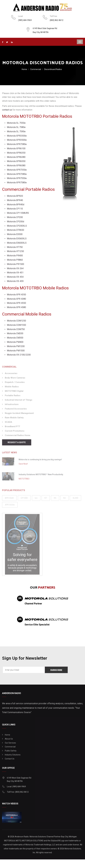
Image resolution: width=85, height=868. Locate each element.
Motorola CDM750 (16, 329)
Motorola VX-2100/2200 (19, 355)
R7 (46, 499)
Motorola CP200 (15, 217)
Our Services (10, 743)
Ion (36, 499)
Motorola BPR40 (15, 200)
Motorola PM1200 (16, 346)
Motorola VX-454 (15, 277)
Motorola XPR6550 (16, 161)
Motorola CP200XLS (17, 226)
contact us (7, 110)
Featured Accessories (16, 410)
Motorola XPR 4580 (16, 307)
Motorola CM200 (15, 333)
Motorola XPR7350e (17, 170)
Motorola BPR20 (15, 196)
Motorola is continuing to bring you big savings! (40, 460)
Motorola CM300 (15, 338)
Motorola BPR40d (16, 205)
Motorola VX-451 (15, 273)
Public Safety (11, 751)
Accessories (11, 374)
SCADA (8, 423)
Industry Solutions (13, 755)
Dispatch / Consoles (15, 383)
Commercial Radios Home (18, 436)
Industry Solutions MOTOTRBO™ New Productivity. (41, 475)
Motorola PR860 (15, 260)
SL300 (75, 499)
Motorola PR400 (15, 256)
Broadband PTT (13, 427)
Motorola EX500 (15, 234)
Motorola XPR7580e (17, 183)
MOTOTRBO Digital (14, 392)
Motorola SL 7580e (16, 127)
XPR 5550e (10, 506)
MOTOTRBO (24, 480)
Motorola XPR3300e (17, 136)
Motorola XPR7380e (17, 144)
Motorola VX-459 (15, 281)
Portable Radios (13, 396)
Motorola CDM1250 (16, 321)
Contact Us (10, 759)
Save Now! (23, 465)
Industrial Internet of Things (19, 401)
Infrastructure (12, 405)
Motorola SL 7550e (16, 123)
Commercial (36, 69)
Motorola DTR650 (15, 230)
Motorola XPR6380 (16, 157)
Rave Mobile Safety (14, 419)
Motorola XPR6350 (16, 153)
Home (24, 69)
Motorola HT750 (15, 247)
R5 (55, 499)
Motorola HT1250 (15, 251)
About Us (9, 739)
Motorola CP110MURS (18, 213)
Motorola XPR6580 (16, 166)
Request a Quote (17, 442)
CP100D (24, 499)
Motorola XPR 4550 (16, 303)
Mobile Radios (12, 388)
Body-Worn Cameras (15, 379)
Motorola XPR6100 (16, 148)
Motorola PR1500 (15, 264)
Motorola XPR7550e (17, 178)
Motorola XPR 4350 (16, 295)
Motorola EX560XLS (17, 239)
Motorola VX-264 (15, 268)
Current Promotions (15, 432)
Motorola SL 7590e (16, 131)
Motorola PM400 (15, 342)
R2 (64, 499)
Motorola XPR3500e (17, 140)
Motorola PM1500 (16, 351)
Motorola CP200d (15, 222)
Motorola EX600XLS (17, 243)
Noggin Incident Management (19, 414)
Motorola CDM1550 (16, 325)
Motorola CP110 (15, 209)
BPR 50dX (9, 499)
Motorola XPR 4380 (16, 299)
